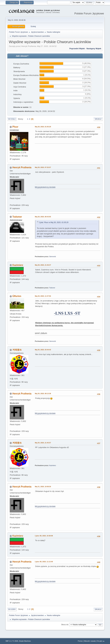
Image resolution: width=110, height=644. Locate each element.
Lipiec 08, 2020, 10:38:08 (44, 536)
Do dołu (12, 119)
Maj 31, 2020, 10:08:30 (43, 487)
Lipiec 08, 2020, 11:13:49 (44, 562)
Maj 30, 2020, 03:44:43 (43, 350)
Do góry (12, 609)
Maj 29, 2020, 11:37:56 (43, 296)
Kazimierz (18, 265)
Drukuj (98, 119)
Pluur (15, 127)
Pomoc (80, 641)
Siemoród (52, 257)
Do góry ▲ (101, 641)
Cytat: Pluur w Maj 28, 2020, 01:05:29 (54, 222)
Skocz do (65, 625)
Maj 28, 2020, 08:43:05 (43, 217)
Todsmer (17, 217)
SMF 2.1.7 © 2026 (12, 641)
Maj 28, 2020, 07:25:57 (43, 167)
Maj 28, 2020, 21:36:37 (43, 265)
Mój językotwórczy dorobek (45, 187)
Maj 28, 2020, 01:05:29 (43, 127)
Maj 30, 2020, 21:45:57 (43, 443)
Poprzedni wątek (77, 49)
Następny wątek (94, 49)
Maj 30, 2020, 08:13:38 (43, 394)
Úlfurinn (17, 296)
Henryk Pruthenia (22, 167)
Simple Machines (25, 641)
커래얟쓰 (17, 350)
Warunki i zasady (90, 641)
